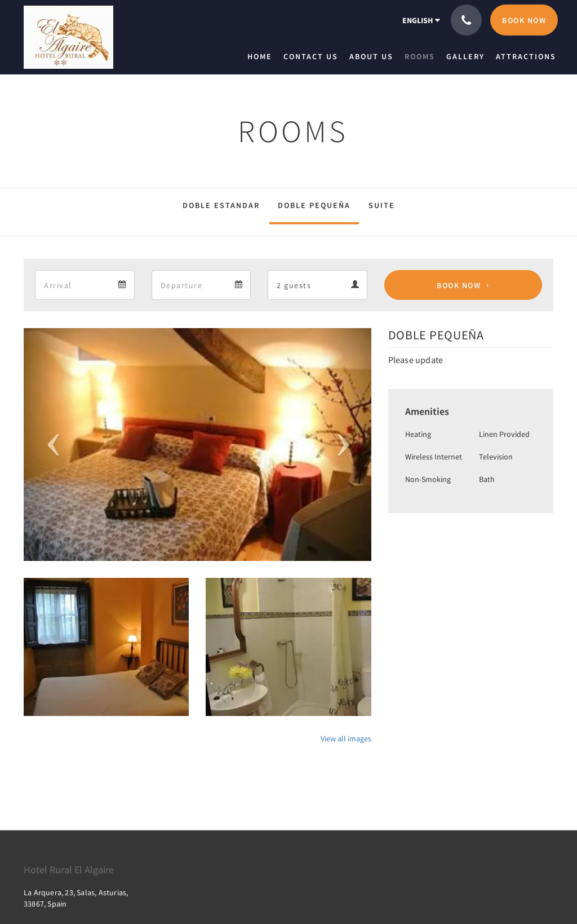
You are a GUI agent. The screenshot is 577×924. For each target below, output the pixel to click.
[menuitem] (263, 56)
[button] (50, 445)
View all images (346, 739)
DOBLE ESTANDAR (221, 205)
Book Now (459, 285)
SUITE (382, 205)
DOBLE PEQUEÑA (314, 205)
